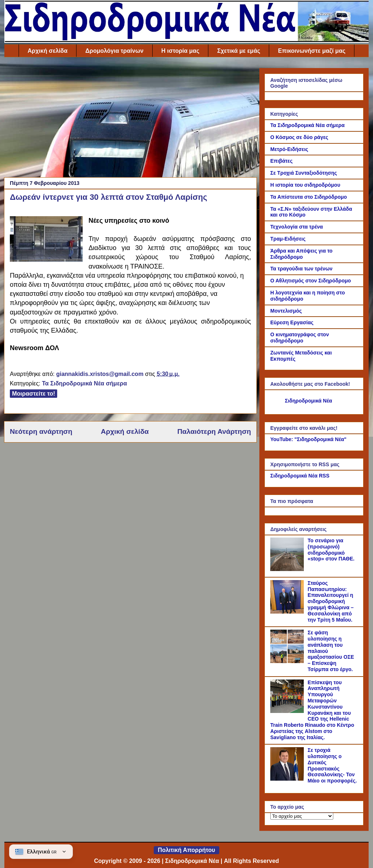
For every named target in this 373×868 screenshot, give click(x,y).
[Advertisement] (130, 119)
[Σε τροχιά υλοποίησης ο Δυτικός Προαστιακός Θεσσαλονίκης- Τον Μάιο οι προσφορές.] (288, 779)
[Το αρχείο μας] (302, 816)
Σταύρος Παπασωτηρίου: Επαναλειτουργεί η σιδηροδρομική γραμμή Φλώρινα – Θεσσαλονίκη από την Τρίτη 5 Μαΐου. (331, 601)
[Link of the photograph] (46, 240)
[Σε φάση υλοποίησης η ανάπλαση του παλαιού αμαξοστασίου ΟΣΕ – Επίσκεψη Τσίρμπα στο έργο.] (288, 661)
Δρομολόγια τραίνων (114, 51)
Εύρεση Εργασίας (292, 322)
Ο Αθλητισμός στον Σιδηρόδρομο (311, 281)
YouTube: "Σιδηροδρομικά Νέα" (308, 439)
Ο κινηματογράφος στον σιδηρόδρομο (300, 338)
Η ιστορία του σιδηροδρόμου (305, 185)
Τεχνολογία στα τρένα (297, 227)
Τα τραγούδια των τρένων (301, 269)
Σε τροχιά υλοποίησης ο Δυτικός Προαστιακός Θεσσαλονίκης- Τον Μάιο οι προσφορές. (332, 765)
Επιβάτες (281, 161)
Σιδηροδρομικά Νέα (309, 401)
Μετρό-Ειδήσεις (289, 149)
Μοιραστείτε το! (34, 394)
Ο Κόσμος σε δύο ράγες (299, 137)
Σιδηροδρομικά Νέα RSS (300, 476)
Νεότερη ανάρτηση (41, 431)
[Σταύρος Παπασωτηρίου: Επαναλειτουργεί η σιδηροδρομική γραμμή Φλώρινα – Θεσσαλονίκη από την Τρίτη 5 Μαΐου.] (288, 612)
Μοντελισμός (286, 311)
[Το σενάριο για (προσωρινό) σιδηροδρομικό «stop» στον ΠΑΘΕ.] (288, 569)
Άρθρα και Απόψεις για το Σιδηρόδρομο (301, 254)
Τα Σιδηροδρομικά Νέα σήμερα (84, 383)
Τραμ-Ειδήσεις (288, 239)
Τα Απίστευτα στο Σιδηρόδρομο (309, 197)
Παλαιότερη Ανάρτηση (214, 431)
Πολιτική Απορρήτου (186, 850)
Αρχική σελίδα (48, 51)
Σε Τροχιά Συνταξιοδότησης (304, 173)
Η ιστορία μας (180, 51)
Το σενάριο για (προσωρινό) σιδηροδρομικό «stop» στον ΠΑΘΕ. (331, 550)
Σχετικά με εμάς (239, 51)
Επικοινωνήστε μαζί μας (312, 51)
